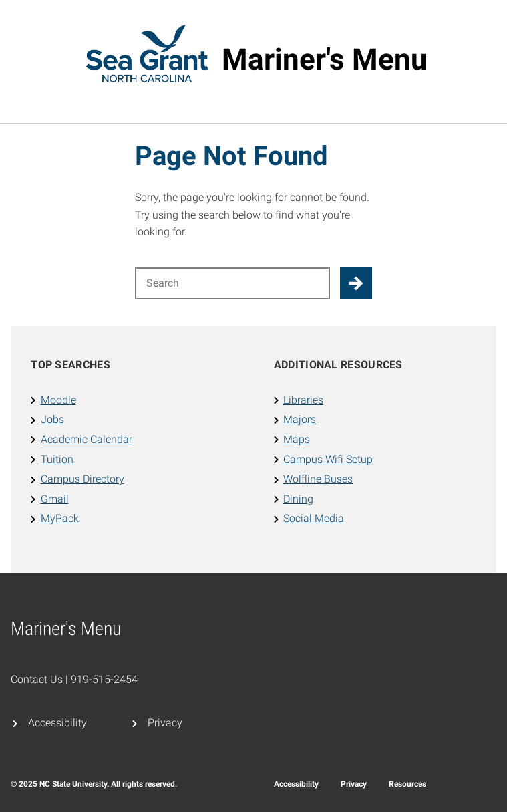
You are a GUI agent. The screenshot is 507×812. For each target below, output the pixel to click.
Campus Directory (82, 479)
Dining (298, 499)
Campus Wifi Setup (328, 459)
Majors (300, 419)
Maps (297, 439)
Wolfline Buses (318, 479)
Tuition (57, 459)
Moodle (58, 400)
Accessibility (57, 723)
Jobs (52, 419)
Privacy (165, 723)
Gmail (55, 499)
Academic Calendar (87, 439)
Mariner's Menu (325, 59)
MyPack (60, 518)
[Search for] (233, 283)
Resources (407, 784)
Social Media (314, 518)
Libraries (303, 400)
